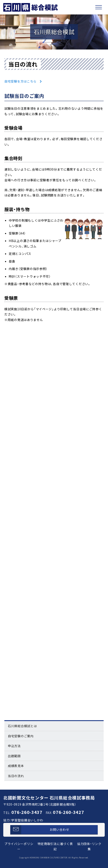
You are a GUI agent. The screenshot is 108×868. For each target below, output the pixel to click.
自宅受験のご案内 (21, 736)
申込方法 (14, 746)
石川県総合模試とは (22, 726)
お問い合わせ (40, 830)
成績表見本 (16, 766)
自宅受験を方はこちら (20, 81)
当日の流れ (16, 776)
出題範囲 (14, 756)
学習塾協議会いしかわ (27, 820)
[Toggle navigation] (99, 7)
